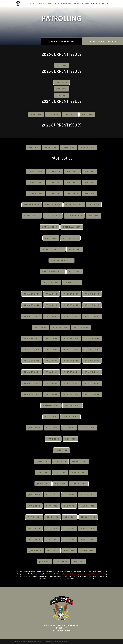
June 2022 (55, 171)
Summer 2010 (32, 305)
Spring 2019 (53, 205)
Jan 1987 (44, 562)
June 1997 (61, 450)
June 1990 (34, 528)
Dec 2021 (90, 182)
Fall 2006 (52, 350)
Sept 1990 (52, 528)
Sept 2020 (72, 193)
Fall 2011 (52, 294)
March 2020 (35, 193)
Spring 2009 (92, 316)
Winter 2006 (71, 350)
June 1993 (34, 495)
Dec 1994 (60, 484)
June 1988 (35, 550)
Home (32, 4)
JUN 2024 (53, 114)
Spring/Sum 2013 (53, 272)
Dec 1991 (70, 517)
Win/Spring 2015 (53, 249)
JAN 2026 (62, 65)
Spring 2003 (92, 383)
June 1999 (34, 428)
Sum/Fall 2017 (72, 227)
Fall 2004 (52, 372)
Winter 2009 (71, 316)
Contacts (41, 4)
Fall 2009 (52, 316)
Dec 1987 (79, 562)
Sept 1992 (52, 506)
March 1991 (88, 517)
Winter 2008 (60, 327)
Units (56, 4)
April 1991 (34, 517)
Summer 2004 (32, 372)
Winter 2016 (70, 238)
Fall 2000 (51, 417)
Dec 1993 (69, 495)
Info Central (78, 4)
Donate (102, 4)
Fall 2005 (52, 361)
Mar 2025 (61, 82)
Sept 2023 (51, 147)
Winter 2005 (71, 361)
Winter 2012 (51, 283)
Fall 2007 (52, 339)
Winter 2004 (71, 372)
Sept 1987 (61, 562)
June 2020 (55, 193)
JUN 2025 (62, 89)
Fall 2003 (52, 383)
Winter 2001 (73, 405)
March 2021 (35, 182)
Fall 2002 (52, 394)
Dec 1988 (69, 550)
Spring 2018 (53, 216)
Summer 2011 (32, 294)
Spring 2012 (72, 283)
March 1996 (79, 461)
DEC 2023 (33, 147)
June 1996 (42, 461)
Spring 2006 (92, 350)
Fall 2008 (40, 327)
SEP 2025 (61, 95)
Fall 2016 (51, 238)
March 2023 (88, 147)
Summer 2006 (32, 350)
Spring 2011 (92, 294)
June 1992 (34, 506)
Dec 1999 (69, 428)
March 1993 (88, 495)
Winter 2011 (71, 294)
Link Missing (74, 205)
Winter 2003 (71, 383)
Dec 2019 (94, 205)
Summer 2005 (32, 361)
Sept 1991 (53, 517)
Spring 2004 (92, 372)
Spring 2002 (92, 394)
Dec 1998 (70, 439)
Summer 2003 (32, 383)
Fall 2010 (52, 305)
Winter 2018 (32, 216)
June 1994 (43, 484)
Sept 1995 (43, 472)
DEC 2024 (87, 114)
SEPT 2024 (70, 114)
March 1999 (88, 428)
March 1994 (79, 484)
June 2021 (55, 182)
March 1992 (88, 506)
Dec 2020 (90, 193)
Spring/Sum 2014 (61, 260)
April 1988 (87, 550)
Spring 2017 (50, 227)
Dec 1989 (69, 539)
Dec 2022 (90, 171)
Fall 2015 (75, 249)
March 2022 (35, 171)
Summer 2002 (32, 394)
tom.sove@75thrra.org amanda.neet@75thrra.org (82, 574)
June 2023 (68, 147)
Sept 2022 (72, 171)
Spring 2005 (92, 361)
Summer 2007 (32, 339)
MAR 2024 (36, 114)
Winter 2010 (71, 305)
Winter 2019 (32, 205)
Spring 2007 (92, 339)
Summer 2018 (74, 216)
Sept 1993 (52, 495)
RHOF (87, 4)
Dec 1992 (69, 506)
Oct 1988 (53, 550)
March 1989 (88, 539)
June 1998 (53, 439)
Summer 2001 (51, 405)
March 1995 (79, 472)
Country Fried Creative (61, 641)
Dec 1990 (69, 528)
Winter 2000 (70, 417)
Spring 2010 (92, 305)
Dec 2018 (94, 216)
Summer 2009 (32, 316)
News (50, 4)
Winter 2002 (71, 394)
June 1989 (34, 539)
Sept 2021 (72, 182)
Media (93, 4)
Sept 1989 (52, 539)
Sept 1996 (60, 461)
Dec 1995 (60, 472)
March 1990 (88, 528)
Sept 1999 (52, 428)
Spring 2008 (81, 327)
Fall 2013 (75, 272)
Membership (65, 4)
